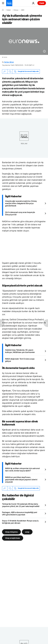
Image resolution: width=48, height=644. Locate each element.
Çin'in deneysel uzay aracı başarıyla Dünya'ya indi (20, 213)
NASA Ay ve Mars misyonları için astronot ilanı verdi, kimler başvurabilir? (22, 469)
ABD (23, 10)
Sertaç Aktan (9, 62)
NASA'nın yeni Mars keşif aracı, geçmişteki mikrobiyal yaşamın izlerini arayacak (21, 479)
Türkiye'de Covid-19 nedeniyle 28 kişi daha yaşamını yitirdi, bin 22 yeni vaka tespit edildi (21, 505)
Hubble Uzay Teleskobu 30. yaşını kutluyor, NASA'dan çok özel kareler (20, 351)
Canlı (42, 3)
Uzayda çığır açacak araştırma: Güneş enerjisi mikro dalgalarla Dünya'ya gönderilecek (21, 203)
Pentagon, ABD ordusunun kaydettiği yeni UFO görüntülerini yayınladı (20, 513)
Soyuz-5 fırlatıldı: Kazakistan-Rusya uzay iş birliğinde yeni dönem (20, 522)
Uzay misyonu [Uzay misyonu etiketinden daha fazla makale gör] (11, 532)
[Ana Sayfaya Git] (9, 3)
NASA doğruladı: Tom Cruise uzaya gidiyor (20, 360)
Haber (9, 10)
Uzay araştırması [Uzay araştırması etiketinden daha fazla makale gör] (13, 538)
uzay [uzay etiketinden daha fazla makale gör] (27, 532)
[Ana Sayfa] (3, 10)
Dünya (16, 10)
